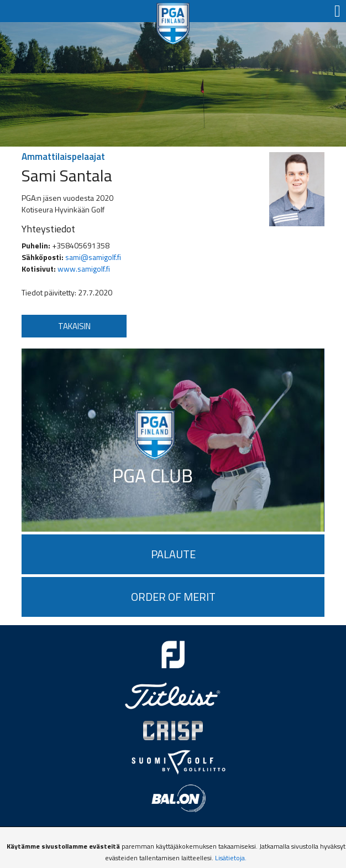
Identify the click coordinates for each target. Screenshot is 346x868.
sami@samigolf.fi (93, 257)
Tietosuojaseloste (173, 840)
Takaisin (74, 326)
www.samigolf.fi (84, 269)
